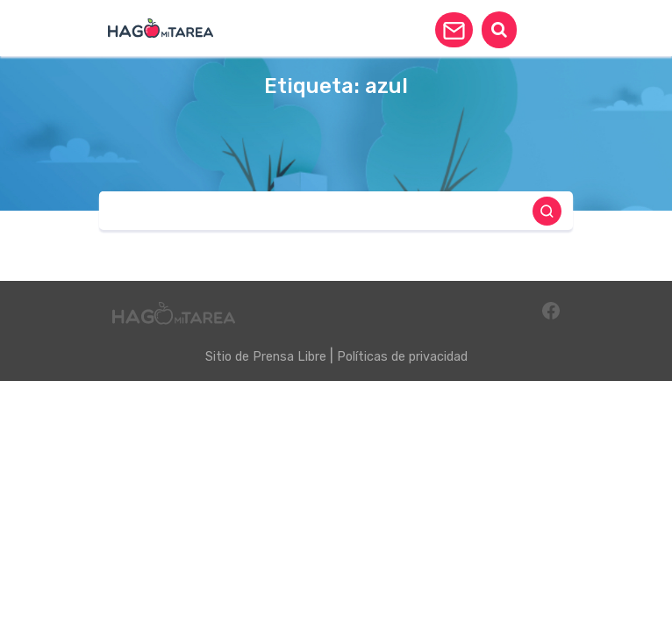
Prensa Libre (290, 357)
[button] (454, 30)
